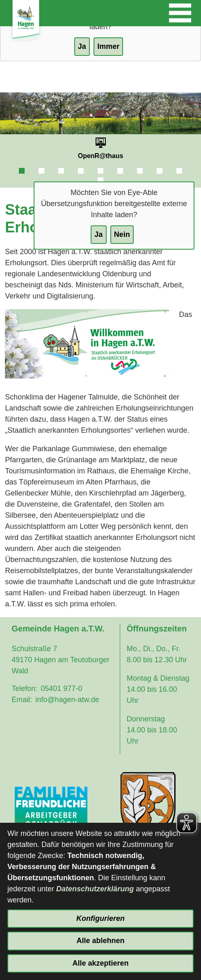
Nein (122, 234)
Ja (98, 234)
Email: (22, 700)
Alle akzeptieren (100, 963)
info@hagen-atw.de (67, 700)
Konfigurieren (100, 918)
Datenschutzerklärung (95, 889)
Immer (108, 46)
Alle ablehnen (100, 941)
